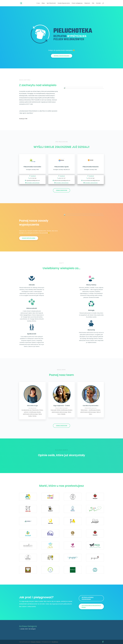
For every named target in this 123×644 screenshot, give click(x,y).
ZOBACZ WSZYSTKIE (62, 190)
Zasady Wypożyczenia (64, 3)
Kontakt (98, 3)
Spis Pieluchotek (51, 3)
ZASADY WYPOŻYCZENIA (29, 238)
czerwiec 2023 (24, 629)
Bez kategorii (32, 629)
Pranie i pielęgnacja (77, 3)
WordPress (55, 642)
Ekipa (43, 3)
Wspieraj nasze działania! (62, 56)
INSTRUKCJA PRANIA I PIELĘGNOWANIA (88, 598)
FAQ (93, 3)
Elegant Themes (36, 642)
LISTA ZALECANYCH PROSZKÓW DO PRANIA (91, 606)
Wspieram (87, 3)
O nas (38, 3)
